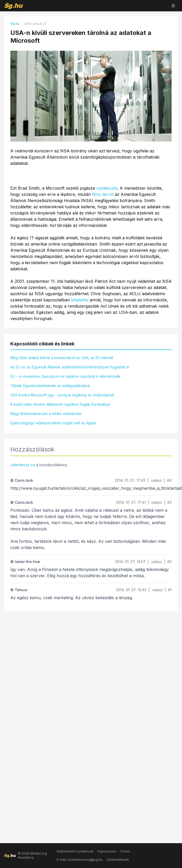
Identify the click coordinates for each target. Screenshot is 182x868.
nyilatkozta (107, 188)
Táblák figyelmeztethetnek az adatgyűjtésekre (50, 386)
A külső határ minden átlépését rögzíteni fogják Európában (60, 404)
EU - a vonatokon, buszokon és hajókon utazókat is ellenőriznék (65, 376)
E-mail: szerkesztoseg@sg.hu (79, 860)
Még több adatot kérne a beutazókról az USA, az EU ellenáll (62, 358)
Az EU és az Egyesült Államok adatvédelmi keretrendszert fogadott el (70, 367)
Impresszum (107, 851)
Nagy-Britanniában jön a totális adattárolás (46, 414)
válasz (156, 480)
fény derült (103, 194)
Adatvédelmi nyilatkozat (75, 851)
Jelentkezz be (23, 465)
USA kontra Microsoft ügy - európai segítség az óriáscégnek (62, 395)
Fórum (125, 851)
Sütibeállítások (118, 860)
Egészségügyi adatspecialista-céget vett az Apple (53, 423)
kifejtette (79, 300)
